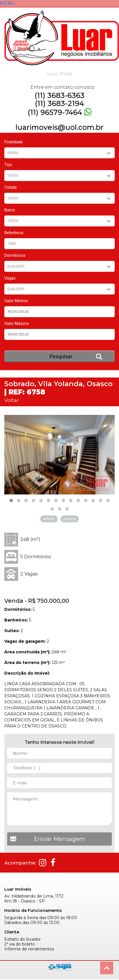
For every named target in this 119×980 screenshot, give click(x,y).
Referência (14, 233)
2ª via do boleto (20, 940)
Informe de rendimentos (29, 945)
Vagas (10, 278)
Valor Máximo (17, 324)
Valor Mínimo (16, 301)
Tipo (8, 165)
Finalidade (13, 142)
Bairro (10, 210)
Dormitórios (15, 255)
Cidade (10, 187)
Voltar (12, 400)
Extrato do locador (23, 935)
